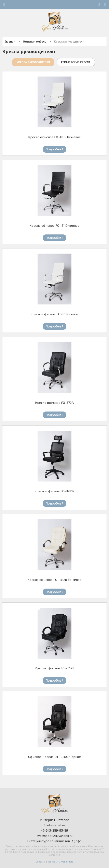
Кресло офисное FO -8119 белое (54, 314)
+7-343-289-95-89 (54, 830)
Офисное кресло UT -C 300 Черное (54, 757)
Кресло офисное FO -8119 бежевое (54, 137)
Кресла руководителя (69, 41)
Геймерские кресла (76, 62)
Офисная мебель (35, 41)
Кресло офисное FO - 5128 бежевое (54, 580)
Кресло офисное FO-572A (54, 402)
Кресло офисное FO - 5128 (54, 668)
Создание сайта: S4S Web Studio (54, 861)
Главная (10, 41)
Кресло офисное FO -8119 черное (54, 225)
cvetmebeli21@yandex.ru (54, 836)
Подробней (54, 149)
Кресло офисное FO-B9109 (54, 491)
